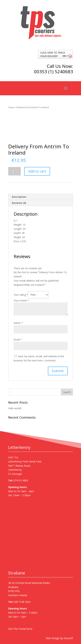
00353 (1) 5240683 (53, 71)
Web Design (53, 638)
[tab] (41, 197)
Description (19, 197)
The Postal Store (23, 629)
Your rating (21, 295)
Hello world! (15, 408)
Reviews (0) (19, 203)
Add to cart (37, 171)
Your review (21, 300)
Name (18, 323)
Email (18, 340)
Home (11, 107)
